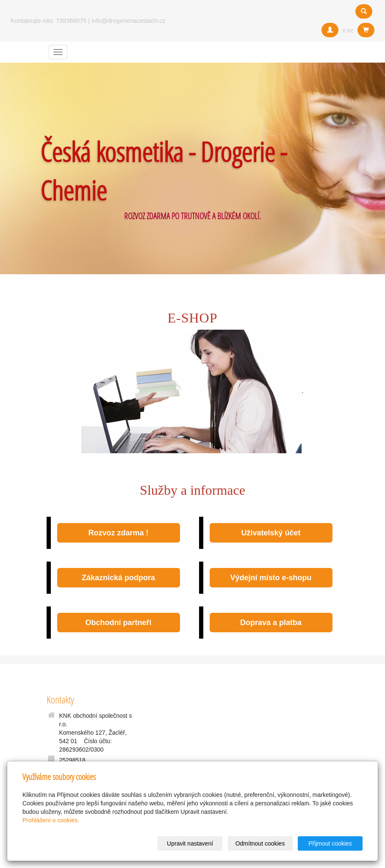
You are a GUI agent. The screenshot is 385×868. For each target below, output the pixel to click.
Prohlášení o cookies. (51, 820)
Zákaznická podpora (118, 578)
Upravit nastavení (190, 843)
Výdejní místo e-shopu (271, 578)
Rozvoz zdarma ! (118, 533)
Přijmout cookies (330, 843)
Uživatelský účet (271, 533)
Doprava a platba (271, 623)
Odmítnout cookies (260, 843)
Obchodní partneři (118, 623)
